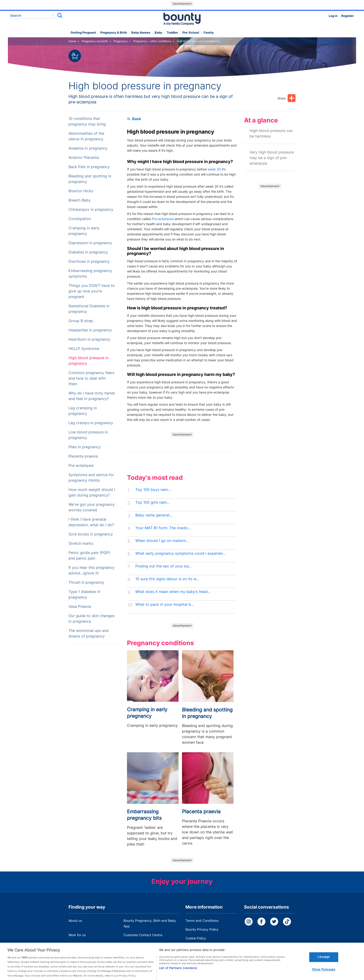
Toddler (172, 33)
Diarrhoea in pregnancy (89, 261)
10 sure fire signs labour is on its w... (167, 579)
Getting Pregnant (83, 33)
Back (134, 119)
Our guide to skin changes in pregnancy (91, 619)
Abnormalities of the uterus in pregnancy (86, 136)
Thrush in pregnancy (86, 582)
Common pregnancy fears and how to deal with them (91, 378)
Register (348, 16)
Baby (158, 33)
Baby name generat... (154, 515)
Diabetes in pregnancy (88, 252)
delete (53, 16)
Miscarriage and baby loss (143, 944)
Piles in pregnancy (84, 447)
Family (209, 33)
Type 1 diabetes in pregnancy (84, 594)
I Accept (324, 961)
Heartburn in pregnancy (89, 339)
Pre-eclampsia (81, 466)
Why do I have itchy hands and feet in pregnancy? (92, 396)
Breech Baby (80, 200)
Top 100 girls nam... (152, 502)
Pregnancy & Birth (114, 33)
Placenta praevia (83, 456)
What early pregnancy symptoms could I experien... (180, 553)
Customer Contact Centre (143, 935)
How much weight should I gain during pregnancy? (92, 492)
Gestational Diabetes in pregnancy (89, 309)
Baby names (141, 33)
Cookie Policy (196, 938)
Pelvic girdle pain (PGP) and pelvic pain (89, 556)
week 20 (214, 169)
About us (75, 921)
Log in (333, 16)
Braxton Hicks (81, 191)
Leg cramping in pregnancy (83, 411)
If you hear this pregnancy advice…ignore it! (91, 570)
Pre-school (191, 33)
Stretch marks (81, 543)
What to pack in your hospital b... (164, 604)
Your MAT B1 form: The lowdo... (163, 528)
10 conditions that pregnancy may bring (87, 121)
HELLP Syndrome (84, 349)
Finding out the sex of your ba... (163, 566)
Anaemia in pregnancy (88, 148)
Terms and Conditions (202, 921)
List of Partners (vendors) (178, 972)
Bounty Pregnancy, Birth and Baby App (150, 923)
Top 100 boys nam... (153, 490)
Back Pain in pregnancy (89, 167)
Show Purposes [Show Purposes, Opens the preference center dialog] (324, 974)
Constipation (80, 219)
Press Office (78, 944)
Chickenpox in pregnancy (91, 210)
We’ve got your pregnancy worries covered (92, 507)
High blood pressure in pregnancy (88, 361)
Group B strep (81, 321)
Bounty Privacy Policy (202, 929)
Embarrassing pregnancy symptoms (90, 274)
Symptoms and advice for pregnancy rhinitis (91, 478)
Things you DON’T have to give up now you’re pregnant (92, 291)
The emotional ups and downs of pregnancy (89, 633)
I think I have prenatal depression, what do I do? (91, 522)
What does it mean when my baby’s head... (173, 592)
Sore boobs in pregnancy (91, 534)
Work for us (77, 935)
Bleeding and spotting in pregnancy (90, 179)
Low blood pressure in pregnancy (88, 435)
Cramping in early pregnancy (84, 231)
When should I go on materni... (162, 541)
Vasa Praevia (80, 607)
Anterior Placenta (84, 158)
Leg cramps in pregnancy (91, 423)
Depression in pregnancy (90, 243)
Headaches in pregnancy (90, 330)
